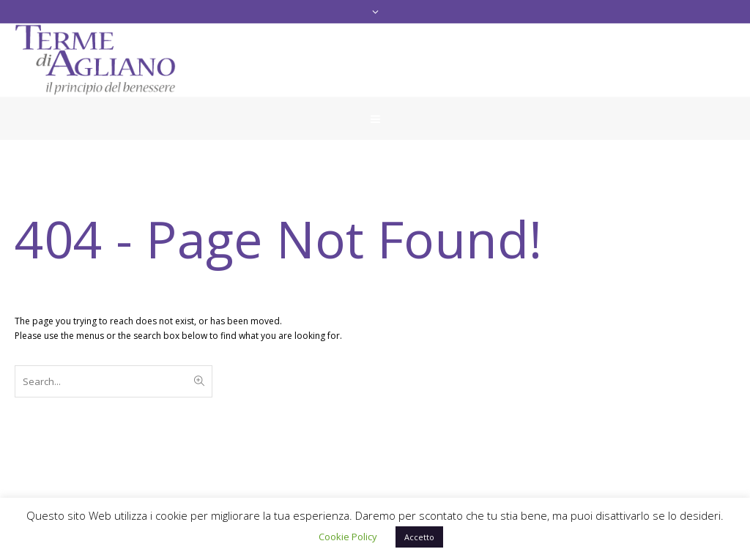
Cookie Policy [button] (348, 537)
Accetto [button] (419, 537)
